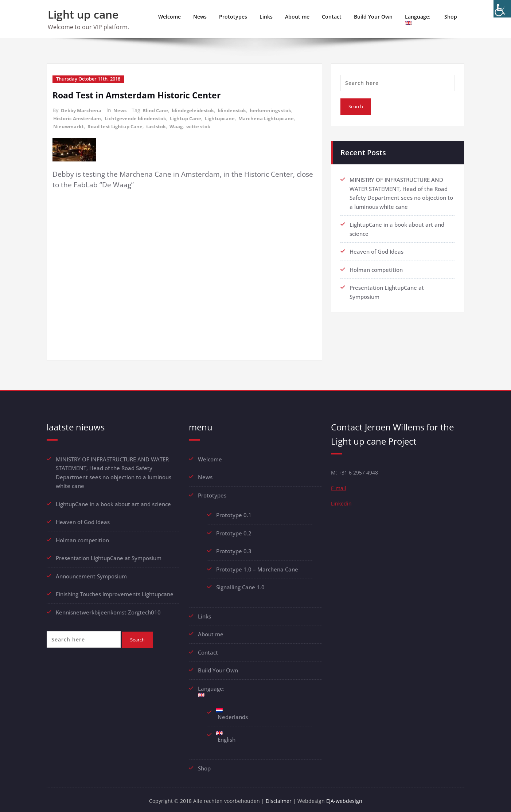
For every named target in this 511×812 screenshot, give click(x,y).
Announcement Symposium (91, 574)
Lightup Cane (193, 118)
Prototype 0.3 (235, 549)
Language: (418, 19)
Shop (451, 17)
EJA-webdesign (347, 797)
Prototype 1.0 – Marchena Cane (257, 567)
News (200, 17)
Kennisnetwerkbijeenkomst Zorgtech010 (108, 609)
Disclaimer (280, 797)
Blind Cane (158, 110)
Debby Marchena (82, 110)
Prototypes (233, 17)
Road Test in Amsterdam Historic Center (140, 95)
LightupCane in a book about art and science (113, 502)
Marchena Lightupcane (277, 118)
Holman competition (376, 268)
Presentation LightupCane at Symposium (109, 556)
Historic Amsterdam (79, 118)
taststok (161, 125)
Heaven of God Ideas (377, 250)
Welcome (169, 17)
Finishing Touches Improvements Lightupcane (115, 592)
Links (266, 17)
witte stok (206, 125)
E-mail (339, 488)
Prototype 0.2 (234, 531)
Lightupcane (229, 118)
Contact (332, 17)
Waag (183, 125)
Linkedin (342, 504)
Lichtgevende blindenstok (141, 118)
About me (297, 17)
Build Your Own (373, 17)
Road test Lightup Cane (118, 125)
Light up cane (83, 14)
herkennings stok (280, 110)
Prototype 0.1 (234, 514)
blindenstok (239, 110)
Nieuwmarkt (69, 125)
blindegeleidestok (198, 110)
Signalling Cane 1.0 (240, 585)
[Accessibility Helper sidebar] (502, 9)
